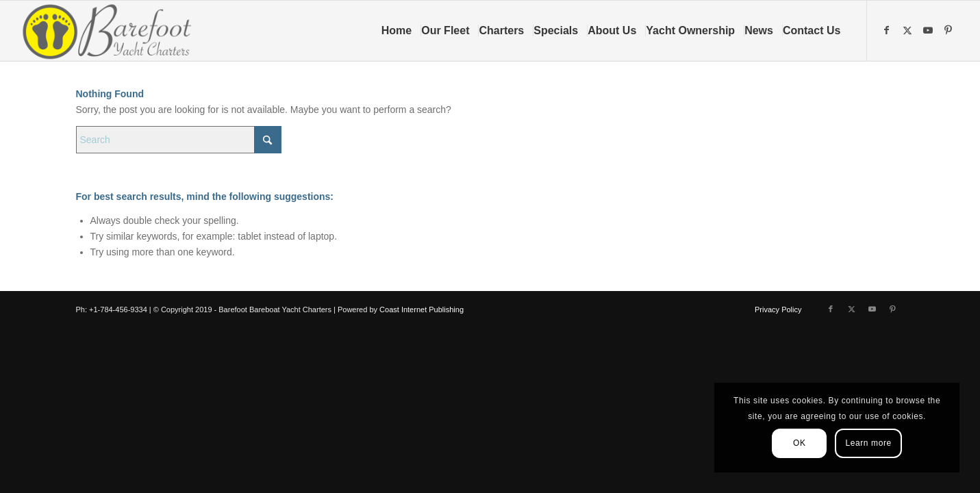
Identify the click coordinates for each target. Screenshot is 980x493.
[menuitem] (401, 31)
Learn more (868, 443)
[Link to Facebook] (888, 30)
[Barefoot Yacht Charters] (111, 31)
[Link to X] (909, 30)
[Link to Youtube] (929, 30)
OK (800, 443)
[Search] (179, 140)
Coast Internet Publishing (422, 309)
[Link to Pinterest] (950, 30)
